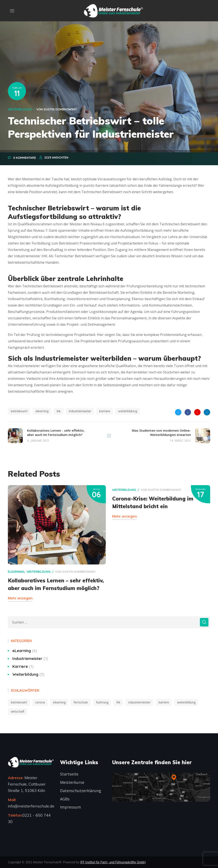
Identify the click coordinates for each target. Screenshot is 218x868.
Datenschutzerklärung (81, 791)
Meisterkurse (72, 782)
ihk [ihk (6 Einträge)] (118, 702)
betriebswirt (19, 411)
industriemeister (80, 411)
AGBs (65, 799)
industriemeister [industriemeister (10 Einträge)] (139, 702)
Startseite (69, 774)
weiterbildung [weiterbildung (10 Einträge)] (186, 702)
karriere (105, 411)
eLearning (16, 572)
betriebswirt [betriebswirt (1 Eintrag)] (19, 702)
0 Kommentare (25, 158)
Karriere (23, 666)
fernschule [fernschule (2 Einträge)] (81, 702)
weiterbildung (128, 411)
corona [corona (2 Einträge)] (40, 702)
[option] (57, 550)
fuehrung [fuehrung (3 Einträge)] (102, 702)
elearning (42, 411)
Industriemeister (30, 659)
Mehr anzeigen (20, 598)
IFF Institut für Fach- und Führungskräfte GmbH (113, 862)
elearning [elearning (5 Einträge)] (59, 702)
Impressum (70, 807)
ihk (59, 411)
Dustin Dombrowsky (60, 109)
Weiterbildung (20, 109)
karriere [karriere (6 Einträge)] (164, 702)
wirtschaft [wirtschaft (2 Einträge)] (18, 711)
